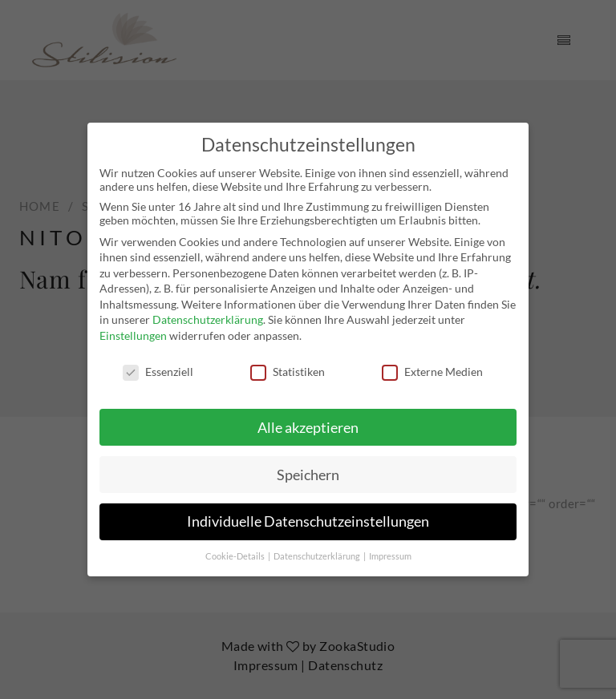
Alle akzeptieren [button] (308, 427)
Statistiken (288, 372)
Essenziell (158, 372)
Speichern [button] (308, 474)
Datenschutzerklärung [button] (318, 556)
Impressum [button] (390, 556)
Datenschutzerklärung (208, 319)
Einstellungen (133, 335)
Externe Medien (432, 372)
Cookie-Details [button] (236, 556)
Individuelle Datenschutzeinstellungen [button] (308, 521)
